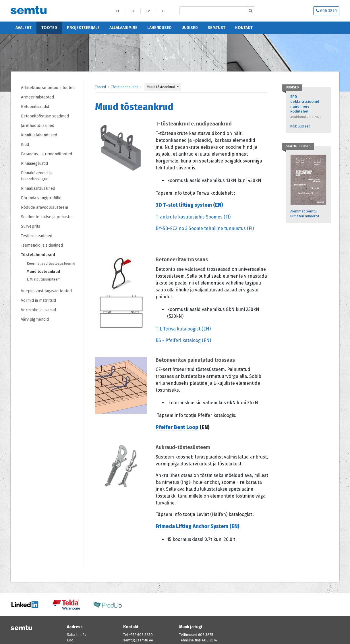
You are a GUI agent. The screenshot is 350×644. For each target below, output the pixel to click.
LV (148, 11)
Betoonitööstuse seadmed (45, 116)
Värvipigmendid (35, 319)
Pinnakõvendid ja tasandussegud (36, 176)
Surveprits (31, 226)
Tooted (49, 28)
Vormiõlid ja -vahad (39, 310)
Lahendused (159, 28)
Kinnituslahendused (39, 135)
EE (163, 11)
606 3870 (326, 11)
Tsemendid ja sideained (42, 245)
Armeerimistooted (37, 97)
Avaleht (24, 28)
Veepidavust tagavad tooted (46, 291)
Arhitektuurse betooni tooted (48, 88)
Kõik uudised (300, 126)
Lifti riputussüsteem (44, 279)
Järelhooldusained (38, 126)
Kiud (25, 145)
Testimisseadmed (37, 236)
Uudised (190, 28)
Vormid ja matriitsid (38, 300)
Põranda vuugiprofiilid (41, 198)
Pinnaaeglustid (34, 164)
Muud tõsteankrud (43, 271)
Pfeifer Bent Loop (177, 427)
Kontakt (244, 28)
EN (133, 11)
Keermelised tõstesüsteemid (51, 263)
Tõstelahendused (38, 255)
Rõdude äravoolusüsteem (45, 207)
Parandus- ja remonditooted (47, 154)
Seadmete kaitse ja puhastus (47, 217)
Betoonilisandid (35, 107)
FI (118, 11)
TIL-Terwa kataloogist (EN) (183, 329)
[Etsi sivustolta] (213, 11)
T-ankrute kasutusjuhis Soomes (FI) (193, 217)
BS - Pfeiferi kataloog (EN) (183, 340)
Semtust (216, 28)
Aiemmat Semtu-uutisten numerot (305, 214)
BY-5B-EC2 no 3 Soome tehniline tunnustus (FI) (205, 228)
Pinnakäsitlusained (38, 188)
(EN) (217, 205)
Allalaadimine (123, 28)
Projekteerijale (83, 28)
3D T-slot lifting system (184, 205)
